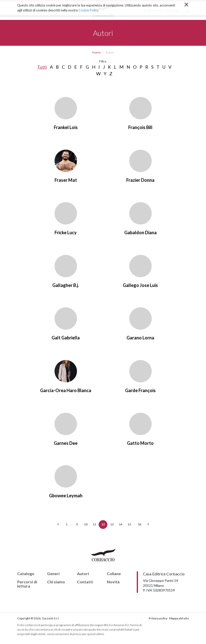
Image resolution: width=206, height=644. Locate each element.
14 (121, 524)
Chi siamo (56, 582)
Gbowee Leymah (66, 496)
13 (112, 524)
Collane (114, 574)
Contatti (85, 582)
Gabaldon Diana (140, 232)
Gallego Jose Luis (140, 285)
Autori (83, 574)
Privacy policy (158, 618)
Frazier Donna (140, 180)
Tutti (42, 67)
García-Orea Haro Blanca (66, 390)
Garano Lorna (140, 338)
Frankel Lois (66, 127)
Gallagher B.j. (66, 285)
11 (94, 524)
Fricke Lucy (66, 232)
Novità (113, 582)
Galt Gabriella (66, 338)
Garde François (140, 390)
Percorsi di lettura (27, 584)
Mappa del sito (179, 618)
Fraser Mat (66, 180)
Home (96, 52)
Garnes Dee (66, 443)
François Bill (140, 127)
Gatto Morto (140, 443)
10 (86, 524)
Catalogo (26, 574)
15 (129, 524)
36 (139, 524)
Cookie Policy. (89, 10)
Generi (53, 574)
